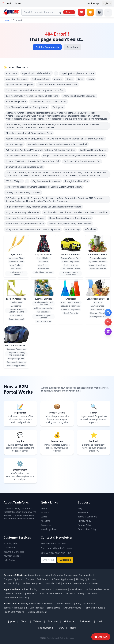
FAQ (80, 508)
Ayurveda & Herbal (98, 254)
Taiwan (37, 621)
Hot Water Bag (72, 229)
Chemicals (71, 299)
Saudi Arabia (46, 628)
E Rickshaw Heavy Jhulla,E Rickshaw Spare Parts (29, 133)
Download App (93, 3)
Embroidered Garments (43, 272)
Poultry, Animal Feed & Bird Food (37, 604)
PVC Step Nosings (14, 144)
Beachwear (43, 262)
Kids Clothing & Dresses (15, 598)
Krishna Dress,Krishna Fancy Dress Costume (70, 224)
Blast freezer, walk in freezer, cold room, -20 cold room (32, 96)
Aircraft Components (71, 262)
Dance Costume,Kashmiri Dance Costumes (70, 218)
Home (7, 20)
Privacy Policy (84, 521)
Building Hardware (98, 317)
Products (45, 512)
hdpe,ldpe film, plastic (16, 79)
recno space (11, 73)
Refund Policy (85, 525)
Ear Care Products (35, 608)
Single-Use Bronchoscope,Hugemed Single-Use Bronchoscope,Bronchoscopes (43, 207)
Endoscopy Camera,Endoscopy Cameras (25, 218)
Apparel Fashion (43, 254)
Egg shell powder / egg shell (19, 85)
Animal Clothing (43, 258)
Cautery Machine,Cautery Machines (23, 192)
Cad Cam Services (43, 321)
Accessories (16, 306)
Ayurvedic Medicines (98, 265)
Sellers (44, 517)
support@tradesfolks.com (60, 548)
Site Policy (83, 512)
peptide (58, 79)
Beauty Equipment (16, 319)
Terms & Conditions (88, 517)
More (73, 628)
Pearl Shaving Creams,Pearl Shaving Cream (26, 107)
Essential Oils (53, 608)
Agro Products (16, 265)
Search (69, 12)
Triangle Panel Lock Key (76, 181)
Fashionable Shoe (41, 79)
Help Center (9, 560)
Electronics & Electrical (16, 345)
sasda (91, 79)
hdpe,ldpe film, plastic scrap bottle (78, 73)
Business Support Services (43, 317)
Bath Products (16, 315)
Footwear (32, 593)
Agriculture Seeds (16, 262)
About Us (45, 521)
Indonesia (86, 621)
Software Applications (16, 366)
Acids (63, 302)
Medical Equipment (37, 612)
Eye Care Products (72, 608)
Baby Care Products (86, 604)
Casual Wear (43, 269)
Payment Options (12, 556)
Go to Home (72, 47)
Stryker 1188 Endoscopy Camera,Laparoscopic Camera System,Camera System (44, 187)
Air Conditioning (12, 583)
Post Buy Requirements (47, 47)
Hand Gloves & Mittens (51, 593)
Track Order (9, 548)
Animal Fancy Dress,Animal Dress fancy (25, 224)
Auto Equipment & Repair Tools (71, 274)
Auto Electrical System (71, 269)
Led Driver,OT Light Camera (93, 150)
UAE (100, 621)
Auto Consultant (43, 312)
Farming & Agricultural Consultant (43, 304)
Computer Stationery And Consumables (16, 354)
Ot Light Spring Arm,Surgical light (22, 156)
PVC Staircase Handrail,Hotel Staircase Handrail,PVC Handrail (57, 144)
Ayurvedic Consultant (98, 262)
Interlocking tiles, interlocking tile (79, 96)
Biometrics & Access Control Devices (81, 583)
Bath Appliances (98, 309)
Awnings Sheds (98, 306)
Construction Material (98, 299)
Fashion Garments (15, 593)
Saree (80, 79)
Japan (11, 621)
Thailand (53, 621)
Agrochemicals (74, 302)
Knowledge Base (49, 529)
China (24, 621)
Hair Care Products (94, 608)
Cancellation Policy (87, 529)
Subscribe (65, 560)
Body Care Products (13, 608)
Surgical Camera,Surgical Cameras (22, 212)
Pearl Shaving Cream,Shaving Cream (48, 102)
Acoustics (98, 302)
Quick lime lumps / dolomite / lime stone (58, 85)
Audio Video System (33, 583)
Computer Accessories (16, 349)
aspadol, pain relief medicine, (37, 73)
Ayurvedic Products (98, 269)
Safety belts (90, 229)
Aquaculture (16, 269)
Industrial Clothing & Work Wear (81, 593)
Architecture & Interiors (43, 308)
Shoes (70, 79)
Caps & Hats (43, 265)
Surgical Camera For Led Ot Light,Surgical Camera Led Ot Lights (74, 156)
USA (61, 628)
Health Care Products (14, 612)
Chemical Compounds (71, 309)
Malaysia (69, 621)
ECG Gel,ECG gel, (14, 181)
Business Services (43, 299)
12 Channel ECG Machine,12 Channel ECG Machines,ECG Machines (76, 212)
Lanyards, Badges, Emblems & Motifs (16, 311)
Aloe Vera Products (98, 258)
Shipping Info (10, 543)
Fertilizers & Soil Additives (16, 274)
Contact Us (46, 525)
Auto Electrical (53, 583)
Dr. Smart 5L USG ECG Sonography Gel (24, 167)
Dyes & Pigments (71, 313)
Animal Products (65, 604)
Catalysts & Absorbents (71, 306)
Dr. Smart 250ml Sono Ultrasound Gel (82, 161)
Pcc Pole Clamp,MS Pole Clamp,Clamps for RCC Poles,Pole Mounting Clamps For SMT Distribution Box (55, 139)
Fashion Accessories (16, 299)
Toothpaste (58, 107)
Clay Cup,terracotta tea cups (46, 181)
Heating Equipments (86, 579)
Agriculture (16, 254)
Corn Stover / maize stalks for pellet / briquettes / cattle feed (35, 90)
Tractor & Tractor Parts (71, 258)
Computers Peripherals (16, 362)
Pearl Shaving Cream (16, 102)
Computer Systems (16, 358)
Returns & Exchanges (14, 552)
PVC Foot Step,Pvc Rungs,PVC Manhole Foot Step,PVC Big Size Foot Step (40, 150)
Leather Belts (16, 302)
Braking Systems (71, 265)
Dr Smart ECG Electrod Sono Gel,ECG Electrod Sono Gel (32, 161)
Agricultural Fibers (16, 258)
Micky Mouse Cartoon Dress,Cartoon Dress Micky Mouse (33, 229)
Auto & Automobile (71, 254)
